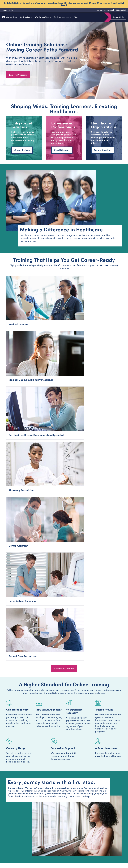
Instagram (21, 853)
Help (78, 833)
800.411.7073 (10, 828)
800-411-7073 (86, 783)
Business (33, 839)
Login (7, 834)
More (76, 17)
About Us (57, 833)
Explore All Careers (64, 381)
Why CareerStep (42, 17)
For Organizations (61, 17)
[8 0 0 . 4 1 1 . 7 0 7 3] (121, 10)
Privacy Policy (88, 772)
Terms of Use (69, 855)
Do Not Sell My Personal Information (112, 855)
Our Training (25, 17)
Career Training (22, 151)
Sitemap (80, 839)
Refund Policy (91, 855)
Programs (34, 828)
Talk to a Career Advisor (64, 660)
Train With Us (35, 833)
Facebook (6, 853)
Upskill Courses (62, 151)
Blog (54, 828)
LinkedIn (29, 853)
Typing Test (81, 828)
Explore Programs (18, 75)
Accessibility (80, 855)
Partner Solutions (103, 151)
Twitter (14, 853)
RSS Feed (37, 854)
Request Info (118, 17)
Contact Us (58, 839)
